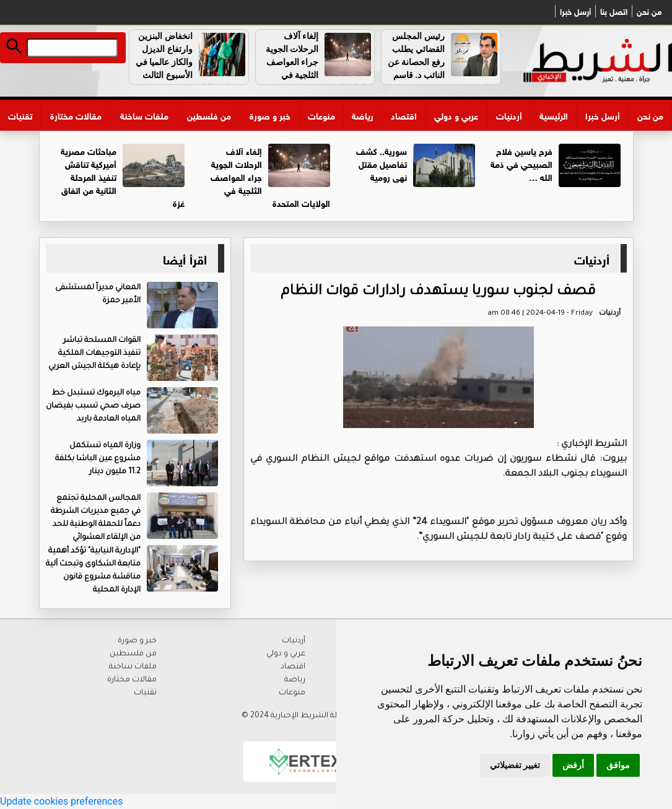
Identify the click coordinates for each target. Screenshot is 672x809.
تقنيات (20, 115)
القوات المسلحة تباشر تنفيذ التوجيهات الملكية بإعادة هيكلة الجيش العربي (94, 354)
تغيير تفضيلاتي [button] (515, 765)
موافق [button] (618, 765)
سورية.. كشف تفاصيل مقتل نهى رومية (382, 163)
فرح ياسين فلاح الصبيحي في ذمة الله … (521, 163)
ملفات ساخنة (144, 115)
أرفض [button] (573, 765)
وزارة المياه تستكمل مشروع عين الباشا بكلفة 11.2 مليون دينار (98, 459)
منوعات (321, 115)
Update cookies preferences (61, 801)
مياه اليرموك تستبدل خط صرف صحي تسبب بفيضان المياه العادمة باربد (93, 406)
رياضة (363, 115)
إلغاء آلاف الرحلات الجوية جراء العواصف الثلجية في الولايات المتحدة (320, 62)
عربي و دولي (456, 115)
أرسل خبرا (575, 11)
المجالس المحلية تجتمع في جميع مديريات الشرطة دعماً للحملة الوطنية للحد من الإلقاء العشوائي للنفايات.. (134, 525)
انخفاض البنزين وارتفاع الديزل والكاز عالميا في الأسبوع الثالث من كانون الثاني (192, 62)
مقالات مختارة (76, 115)
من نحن (649, 11)
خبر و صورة (270, 115)
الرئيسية (554, 115)
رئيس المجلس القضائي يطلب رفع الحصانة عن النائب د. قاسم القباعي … (444, 62)
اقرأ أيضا (185, 258)
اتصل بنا (614, 11)
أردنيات (509, 115)
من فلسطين (209, 115)
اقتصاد (404, 115)
